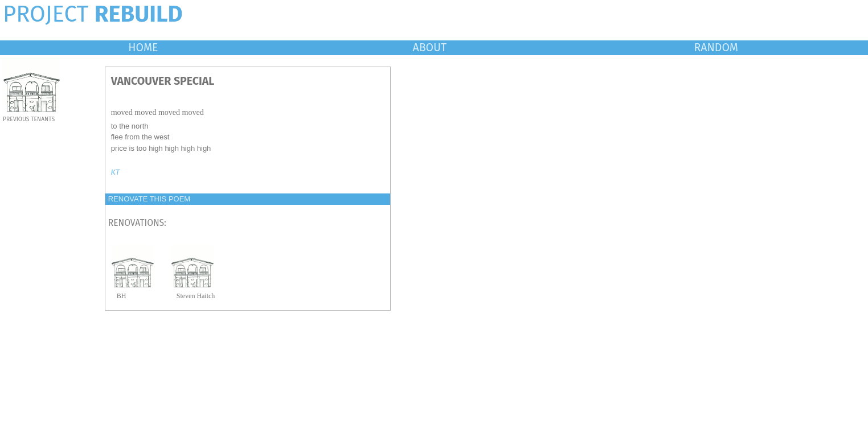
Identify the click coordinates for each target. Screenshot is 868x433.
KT (115, 172)
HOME (143, 48)
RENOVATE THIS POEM (149, 199)
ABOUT (430, 48)
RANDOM (716, 48)
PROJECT (93, 14)
